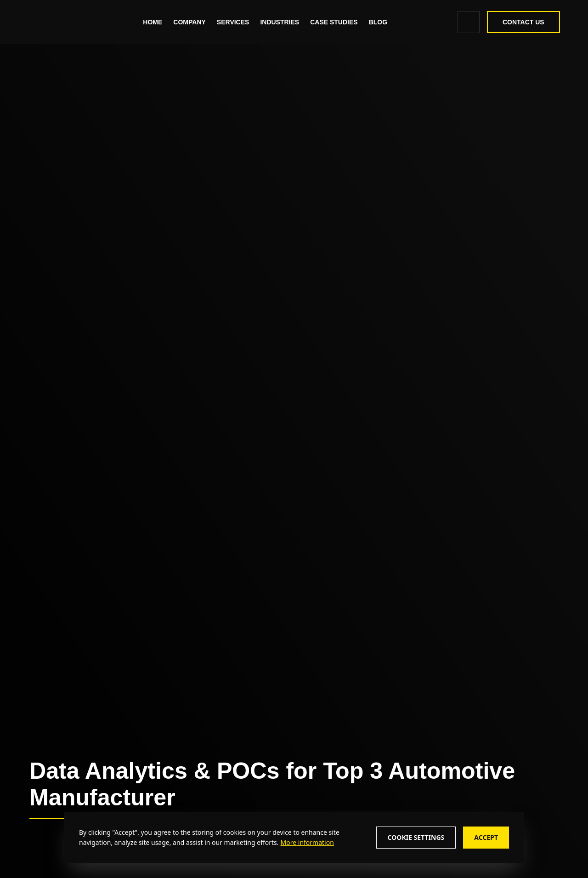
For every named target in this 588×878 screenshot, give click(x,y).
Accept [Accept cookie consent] (486, 837)
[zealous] (72, 22)
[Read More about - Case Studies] (335, 22)
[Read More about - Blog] (379, 22)
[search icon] (467, 22)
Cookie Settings (416, 837)
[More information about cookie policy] (306, 842)
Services (235, 22)
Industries (281, 22)
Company (191, 22)
